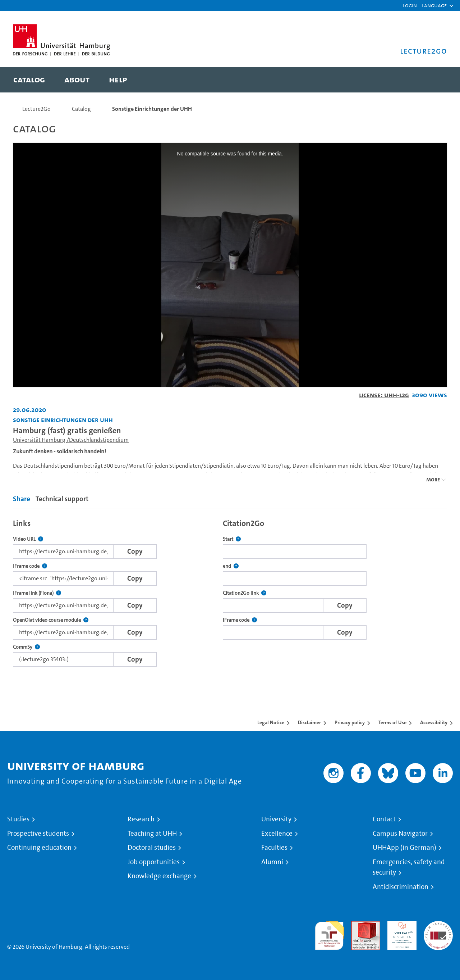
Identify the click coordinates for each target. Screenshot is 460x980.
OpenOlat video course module (51, 620)
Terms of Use (392, 722)
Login (410, 5)
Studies (18, 819)
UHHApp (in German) (404, 848)
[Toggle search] (434, 80)
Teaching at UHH (152, 834)
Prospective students (38, 834)
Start (232, 539)
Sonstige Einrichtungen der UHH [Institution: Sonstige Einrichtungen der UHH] (63, 420)
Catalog (81, 109)
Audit (358, 925)
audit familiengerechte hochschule (329, 934)
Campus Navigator (400, 834)
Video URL (28, 539)
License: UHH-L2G (384, 395)
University (276, 819)
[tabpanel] (230, 591)
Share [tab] (22, 499)
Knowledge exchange (159, 876)
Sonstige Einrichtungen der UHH (152, 109)
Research (141, 819)
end (231, 566)
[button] (434, 5)
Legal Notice (271, 722)
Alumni (272, 862)
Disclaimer (309, 722)
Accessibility (434, 722)
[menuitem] (29, 80)
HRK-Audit (400, 925)
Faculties (274, 848)
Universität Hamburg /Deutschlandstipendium (71, 440)
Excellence (277, 834)
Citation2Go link (245, 593)
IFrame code (30, 566)
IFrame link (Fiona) (37, 593)
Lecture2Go (36, 109)
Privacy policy (350, 722)
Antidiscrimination (401, 887)
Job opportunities (154, 862)
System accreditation (438, 929)
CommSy (26, 647)
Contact (384, 819)
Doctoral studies (152, 848)
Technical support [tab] (62, 499)
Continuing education (39, 848)
